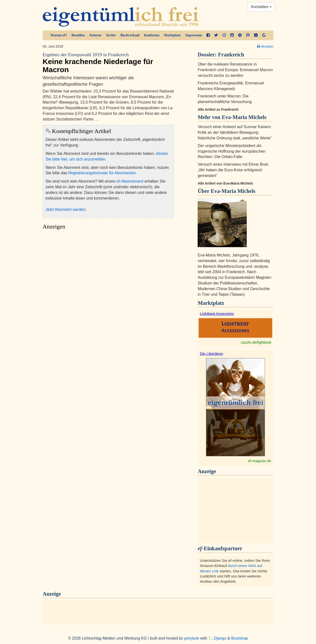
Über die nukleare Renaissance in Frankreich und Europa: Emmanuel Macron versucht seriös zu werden (235, 70)
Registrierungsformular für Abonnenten (102, 173)
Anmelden (261, 7)
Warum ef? (59, 35)
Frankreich (231, 55)
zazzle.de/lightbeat (256, 342)
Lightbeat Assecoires (217, 314)
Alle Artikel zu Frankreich (218, 109)
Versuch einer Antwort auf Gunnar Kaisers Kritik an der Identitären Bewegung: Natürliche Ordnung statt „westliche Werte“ (235, 132)
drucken (265, 46)
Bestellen (78, 35)
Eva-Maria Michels (233, 191)
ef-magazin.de (259, 461)
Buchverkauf (130, 35)
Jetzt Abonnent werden (66, 209)
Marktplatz (172, 35)
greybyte (192, 638)
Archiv (111, 35)
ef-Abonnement (130, 181)
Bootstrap (240, 638)
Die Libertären (211, 354)
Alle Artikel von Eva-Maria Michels (225, 183)
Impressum (194, 35)
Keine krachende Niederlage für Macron (109, 63)
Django (220, 638)
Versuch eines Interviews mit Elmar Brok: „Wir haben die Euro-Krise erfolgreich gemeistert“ (233, 170)
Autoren (95, 35)
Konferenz (152, 35)
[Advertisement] (109, 279)
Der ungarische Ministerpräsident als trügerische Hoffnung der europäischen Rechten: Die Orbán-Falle (232, 151)
